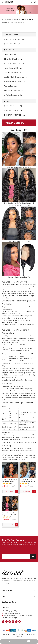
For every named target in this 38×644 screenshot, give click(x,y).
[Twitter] (10, 622)
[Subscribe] (33, 556)
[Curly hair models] (19, 9)
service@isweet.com (15, 613)
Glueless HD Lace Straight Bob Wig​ (19, 277)
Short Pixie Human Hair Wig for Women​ (19, 167)
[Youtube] (13, 622)
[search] (16, 556)
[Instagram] (16, 622)
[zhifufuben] (19, 630)
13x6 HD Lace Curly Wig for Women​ (19, 241)
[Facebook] (3, 622)
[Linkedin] (6, 622)
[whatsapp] (20, 622)
